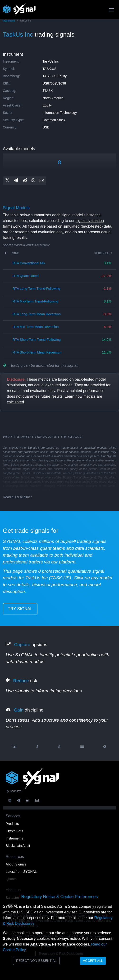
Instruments (9, 21)
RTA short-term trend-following (37, 340)
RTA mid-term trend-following (36, 301)
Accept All (93, 961)
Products (12, 824)
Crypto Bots (14, 831)
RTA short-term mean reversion (37, 352)
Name (15, 253)
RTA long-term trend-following (37, 289)
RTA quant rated (26, 276)
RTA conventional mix (29, 263)
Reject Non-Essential (36, 961)
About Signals (16, 864)
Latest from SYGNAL (21, 872)
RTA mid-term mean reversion (36, 327)
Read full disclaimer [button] (17, 497)
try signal (20, 609)
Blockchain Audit (18, 846)
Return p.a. (103, 253)
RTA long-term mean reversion (37, 314)
